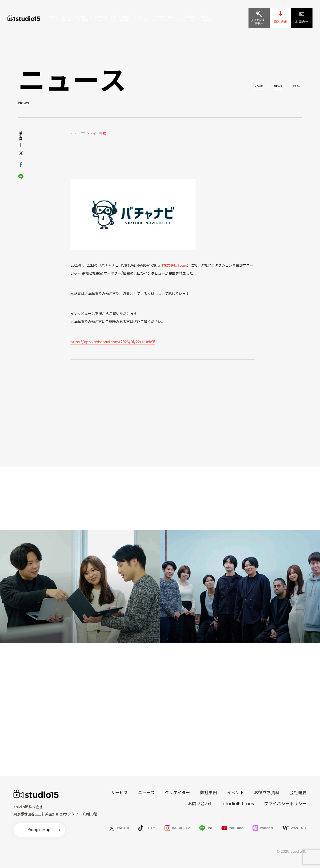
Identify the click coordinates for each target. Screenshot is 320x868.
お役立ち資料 (267, 793)
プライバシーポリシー (285, 804)
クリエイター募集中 (259, 22)
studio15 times (239, 804)
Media (190, 18)
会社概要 (298, 793)
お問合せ (302, 22)
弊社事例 (208, 793)
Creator (140, 18)
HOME (259, 86)
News (53, 18)
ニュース (146, 793)
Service (101, 18)
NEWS (278, 86)
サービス (119, 793)
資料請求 (280, 22)
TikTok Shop (120, 18)
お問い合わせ (200, 804)
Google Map (39, 830)
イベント (235, 793)
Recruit (207, 18)
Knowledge (165, 18)
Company (83, 18)
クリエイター (177, 793)
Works (66, 18)
